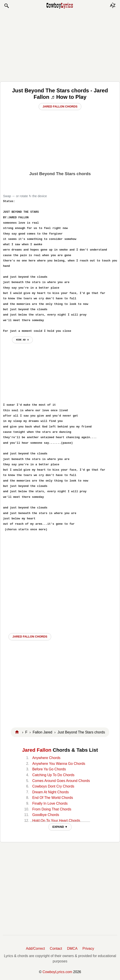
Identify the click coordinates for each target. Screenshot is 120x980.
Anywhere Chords (46, 758)
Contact (56, 949)
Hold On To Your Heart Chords (56, 821)
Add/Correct (35, 949)
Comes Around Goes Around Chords (61, 781)
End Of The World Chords (53, 798)
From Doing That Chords (52, 809)
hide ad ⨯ (22, 340)
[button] (6, 6)
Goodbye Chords (46, 815)
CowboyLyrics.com (57, 972)
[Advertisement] (60, 45)
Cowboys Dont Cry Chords (53, 786)
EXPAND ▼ (60, 827)
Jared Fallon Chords (60, 106)
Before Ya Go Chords (49, 769)
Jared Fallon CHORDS (30, 637)
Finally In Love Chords (50, 803)
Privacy (88, 949)
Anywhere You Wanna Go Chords (59, 764)
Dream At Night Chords (50, 792)
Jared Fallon (37, 750)
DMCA (72, 949)
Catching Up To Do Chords (53, 775)
